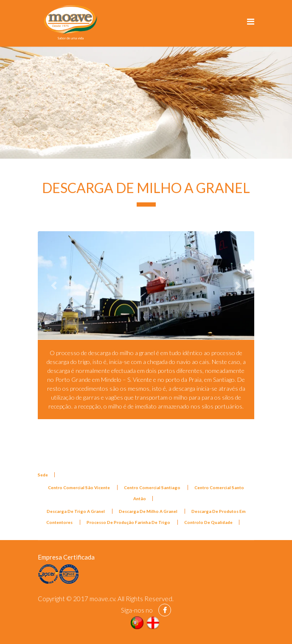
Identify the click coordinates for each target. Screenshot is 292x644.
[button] (54, 285)
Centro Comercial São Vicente (79, 487)
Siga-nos (133, 610)
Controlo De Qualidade (208, 522)
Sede (43, 475)
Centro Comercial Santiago (153, 487)
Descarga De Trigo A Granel (76, 511)
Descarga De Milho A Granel (149, 511)
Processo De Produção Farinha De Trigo (129, 522)
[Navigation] (251, 21)
